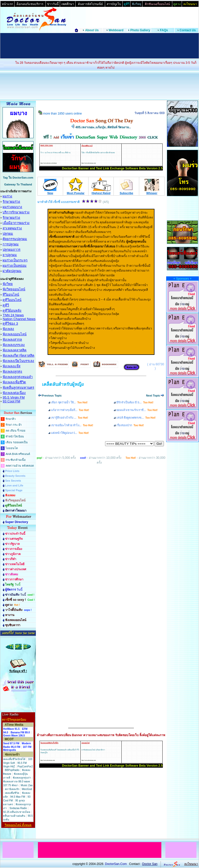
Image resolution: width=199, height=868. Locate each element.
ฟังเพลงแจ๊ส (11, 366)
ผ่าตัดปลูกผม (12, 271)
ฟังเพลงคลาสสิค (15, 350)
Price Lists (12, 471)
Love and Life (14, 485)
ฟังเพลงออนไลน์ (15, 334)
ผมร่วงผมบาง (12, 207)
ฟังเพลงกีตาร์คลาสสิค (18, 356)
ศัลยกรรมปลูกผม (15, 239)
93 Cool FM (11, 401)
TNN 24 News (13, 315)
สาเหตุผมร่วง (12, 228)
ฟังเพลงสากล (12, 340)
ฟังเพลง (8, 329)
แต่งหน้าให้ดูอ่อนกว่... (70, 433)
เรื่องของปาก (130, 425)
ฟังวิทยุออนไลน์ (14, 289)
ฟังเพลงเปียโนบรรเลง (18, 361)
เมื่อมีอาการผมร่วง (16, 223)
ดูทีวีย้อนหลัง (12, 311)
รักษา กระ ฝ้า (14, 425)
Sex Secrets (13, 481)
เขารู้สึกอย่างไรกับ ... (69, 418)
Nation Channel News (19, 319)
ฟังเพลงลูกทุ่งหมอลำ (18, 377)
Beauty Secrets (15, 476)
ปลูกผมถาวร (11, 250)
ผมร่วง (7, 196)
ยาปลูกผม (10, 255)
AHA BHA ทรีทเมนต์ (18, 454)
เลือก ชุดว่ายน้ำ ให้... (69, 402)
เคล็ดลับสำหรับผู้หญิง (63, 384)
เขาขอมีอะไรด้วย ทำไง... (72, 425)
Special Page (14, 490)
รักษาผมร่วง (11, 202)
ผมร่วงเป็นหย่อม (15, 266)
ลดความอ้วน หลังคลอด (20, 466)
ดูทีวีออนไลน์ (12, 300)
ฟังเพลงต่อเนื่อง (14, 393)
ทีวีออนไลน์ (11, 295)
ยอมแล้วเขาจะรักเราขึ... (137, 410)
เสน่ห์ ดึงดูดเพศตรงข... (136, 418)
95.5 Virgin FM (13, 397)
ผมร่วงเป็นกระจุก (15, 260)
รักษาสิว (11, 419)
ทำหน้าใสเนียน (15, 436)
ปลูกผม (8, 234)
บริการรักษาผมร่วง (16, 212)
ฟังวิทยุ (8, 284)
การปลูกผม (11, 244)
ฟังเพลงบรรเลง (14, 345)
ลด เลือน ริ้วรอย (15, 431)
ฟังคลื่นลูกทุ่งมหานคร (18, 388)
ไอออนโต (12, 448)
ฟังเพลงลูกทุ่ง (12, 372)
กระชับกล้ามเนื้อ (16, 460)
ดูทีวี (6, 305)
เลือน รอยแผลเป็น (17, 442)
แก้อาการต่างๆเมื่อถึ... (70, 410)
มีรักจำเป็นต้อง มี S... (135, 402)
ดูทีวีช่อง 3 (10, 323)
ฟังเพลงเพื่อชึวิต (14, 382)
